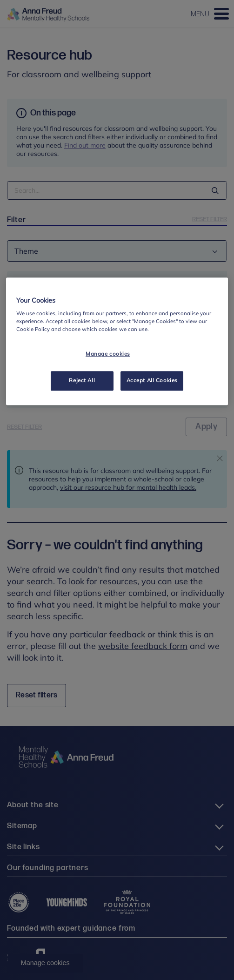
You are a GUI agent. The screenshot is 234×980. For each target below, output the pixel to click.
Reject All (82, 381)
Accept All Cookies (152, 381)
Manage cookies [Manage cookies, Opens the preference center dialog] (108, 354)
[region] (117, 341)
